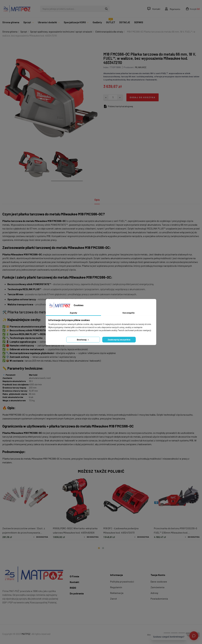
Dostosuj (83, 340)
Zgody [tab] (73, 313)
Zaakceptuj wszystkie (119, 340)
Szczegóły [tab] (129, 313)
